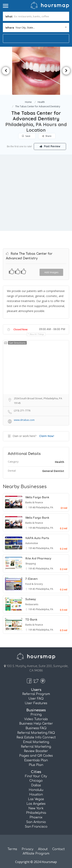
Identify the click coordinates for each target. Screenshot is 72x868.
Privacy (28, 849)
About (43, 849)
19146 (32, 548)
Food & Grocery (34, 584)
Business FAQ (36, 728)
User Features (36, 703)
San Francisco (36, 827)
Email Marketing (36, 742)
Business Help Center (36, 724)
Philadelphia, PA (44, 507)
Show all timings (37, 334)
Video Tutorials (36, 719)
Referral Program (36, 694)
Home (28, 102)
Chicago (36, 781)
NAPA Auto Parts (37, 538)
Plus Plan (36, 765)
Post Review (50, 146)
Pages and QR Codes (36, 756)
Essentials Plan (36, 760)
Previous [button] (6, 71)
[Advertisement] (36, 193)
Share (47, 136)
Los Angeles (36, 804)
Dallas (36, 785)
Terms (12, 849)
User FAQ (36, 699)
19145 (32, 569)
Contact (58, 849)
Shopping (31, 564)
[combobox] (36, 27)
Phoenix (36, 817)
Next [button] (66, 71)
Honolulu (36, 790)
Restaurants (32, 604)
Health (41, 102)
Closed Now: (21, 329)
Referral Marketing (36, 747)
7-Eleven (31, 579)
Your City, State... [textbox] (25, 27)
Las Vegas (36, 799)
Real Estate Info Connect (36, 737)
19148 (32, 507)
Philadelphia (36, 813)
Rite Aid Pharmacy (38, 559)
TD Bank (31, 620)
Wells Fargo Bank (37, 497)
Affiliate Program (36, 854)
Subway (31, 599)
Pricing (36, 715)
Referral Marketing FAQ (36, 733)
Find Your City (36, 776)
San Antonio (36, 822)
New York (36, 808)
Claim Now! (47, 436)
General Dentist (53, 471)
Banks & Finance (34, 502)
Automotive (32, 543)
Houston (36, 795)
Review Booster (36, 751)
